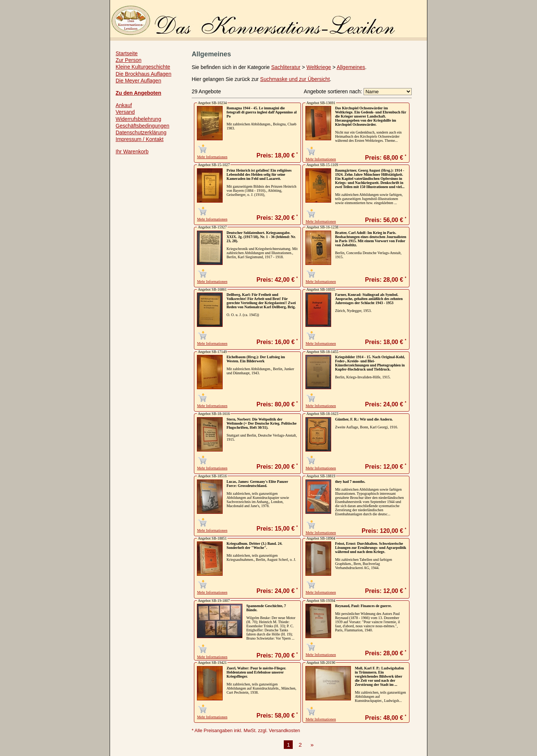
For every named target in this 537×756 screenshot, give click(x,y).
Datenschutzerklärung (141, 132)
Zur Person (128, 60)
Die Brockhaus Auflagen (143, 74)
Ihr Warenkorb (132, 151)
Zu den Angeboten (138, 93)
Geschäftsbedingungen (142, 126)
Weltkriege (319, 67)
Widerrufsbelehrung (138, 119)
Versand (125, 112)
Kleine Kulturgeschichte (143, 67)
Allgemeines (351, 67)
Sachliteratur (286, 67)
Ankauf (124, 105)
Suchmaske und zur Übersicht (295, 79)
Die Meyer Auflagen (138, 81)
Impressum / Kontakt (139, 139)
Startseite (127, 53)
